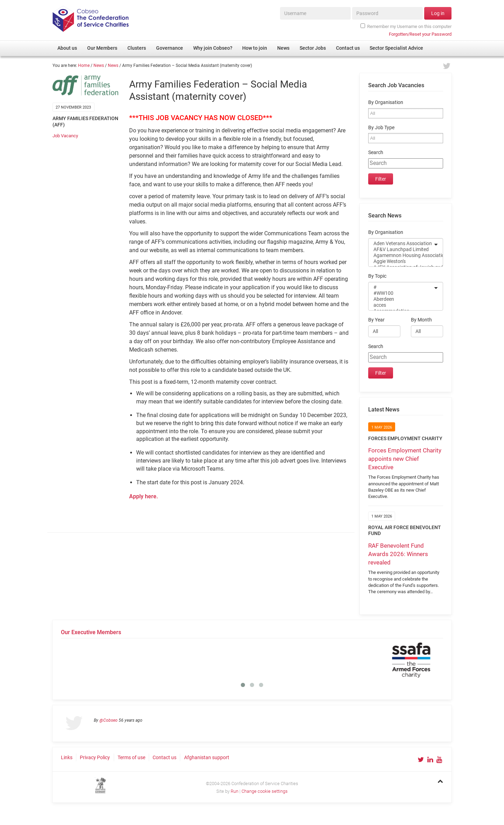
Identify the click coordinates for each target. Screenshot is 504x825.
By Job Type (381, 128)
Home (84, 65)
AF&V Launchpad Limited (401, 249)
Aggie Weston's (401, 261)
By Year (376, 320)
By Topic (377, 276)
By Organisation (386, 102)
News (99, 65)
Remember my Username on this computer (406, 26)
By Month (421, 320)
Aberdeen (401, 299)
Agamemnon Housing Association (401, 255)
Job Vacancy (65, 136)
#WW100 (401, 293)
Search (376, 152)
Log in (438, 13)
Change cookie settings (265, 791)
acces (401, 305)
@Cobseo (108, 720)
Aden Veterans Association (401, 244)
